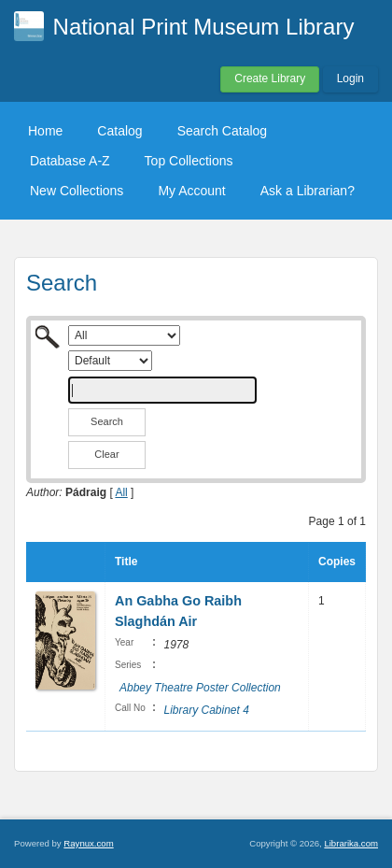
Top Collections (189, 161)
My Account (191, 191)
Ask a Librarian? (308, 191)
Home (45, 131)
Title (126, 562)
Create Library (270, 78)
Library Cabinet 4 (206, 710)
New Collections (77, 191)
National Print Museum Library (204, 27)
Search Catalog (223, 131)
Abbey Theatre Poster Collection (200, 688)
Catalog (119, 131)
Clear (106, 454)
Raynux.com (88, 843)
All (121, 492)
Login (350, 78)
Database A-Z (70, 161)
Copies (337, 562)
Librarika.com (351, 843)
